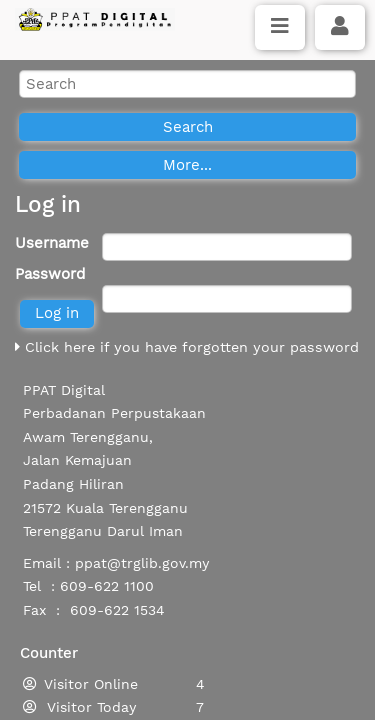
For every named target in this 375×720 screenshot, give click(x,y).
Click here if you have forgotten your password (187, 347)
